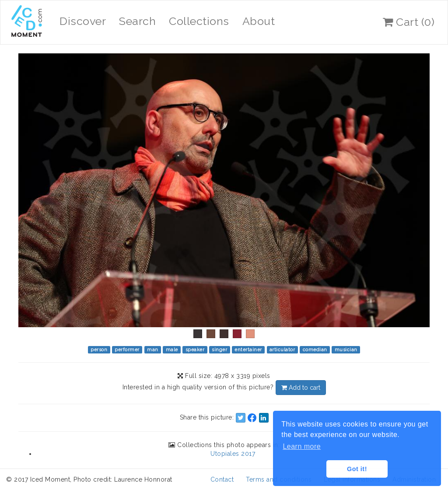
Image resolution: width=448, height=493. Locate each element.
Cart (409, 22)
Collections (199, 21)
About (259, 21)
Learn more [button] (302, 446)
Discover (83, 21)
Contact (222, 479)
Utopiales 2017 (233, 454)
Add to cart (301, 388)
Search (137, 21)
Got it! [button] (357, 469)
